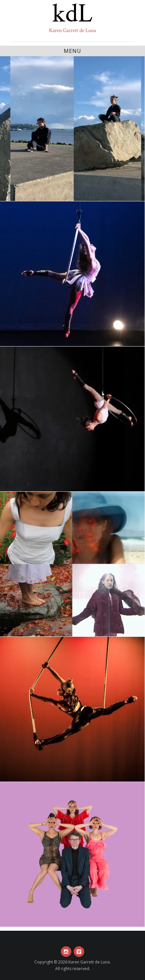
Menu (72, 51)
